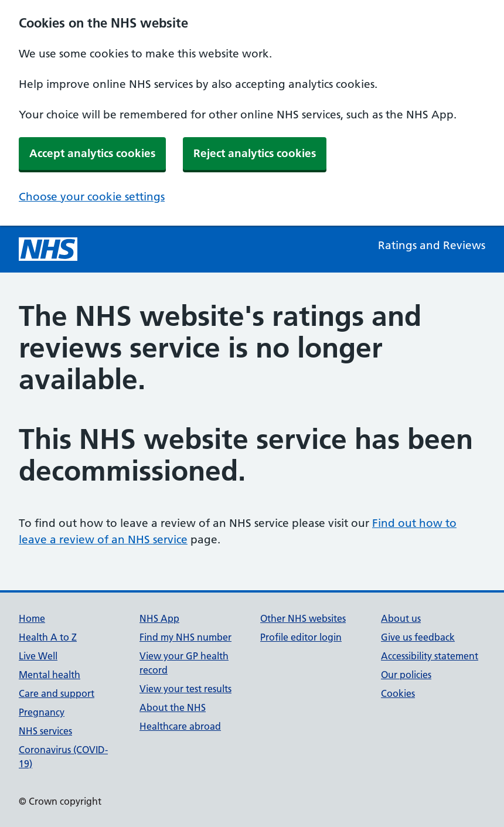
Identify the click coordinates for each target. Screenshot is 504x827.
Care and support (57, 693)
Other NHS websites (303, 618)
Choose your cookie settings (92, 197)
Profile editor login (301, 637)
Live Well (38, 656)
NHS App (159, 618)
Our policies (406, 675)
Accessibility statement (430, 656)
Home (32, 618)
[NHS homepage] (48, 249)
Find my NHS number (185, 637)
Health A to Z (48, 637)
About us (401, 618)
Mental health (50, 675)
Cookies (398, 693)
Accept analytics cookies (92, 153)
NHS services (45, 731)
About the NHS (173, 707)
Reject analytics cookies (255, 153)
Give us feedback (418, 637)
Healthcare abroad (180, 726)
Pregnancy (42, 712)
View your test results (185, 689)
